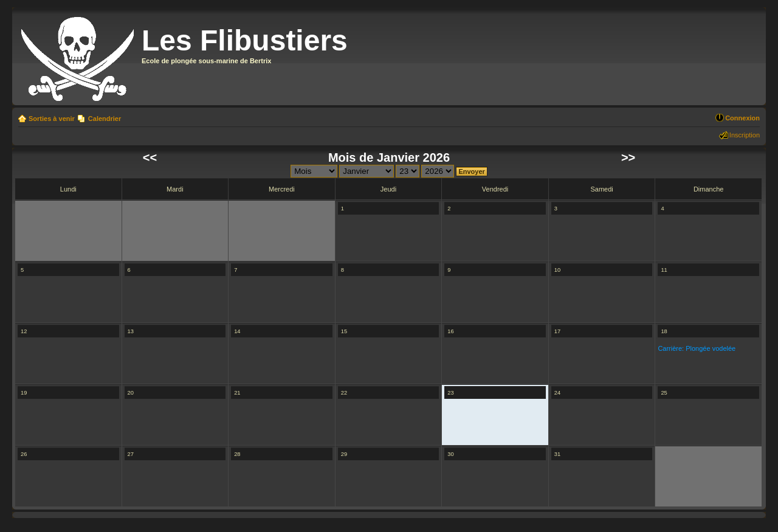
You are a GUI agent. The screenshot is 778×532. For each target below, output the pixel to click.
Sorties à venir (52, 119)
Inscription (745, 135)
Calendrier (105, 119)
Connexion (742, 118)
